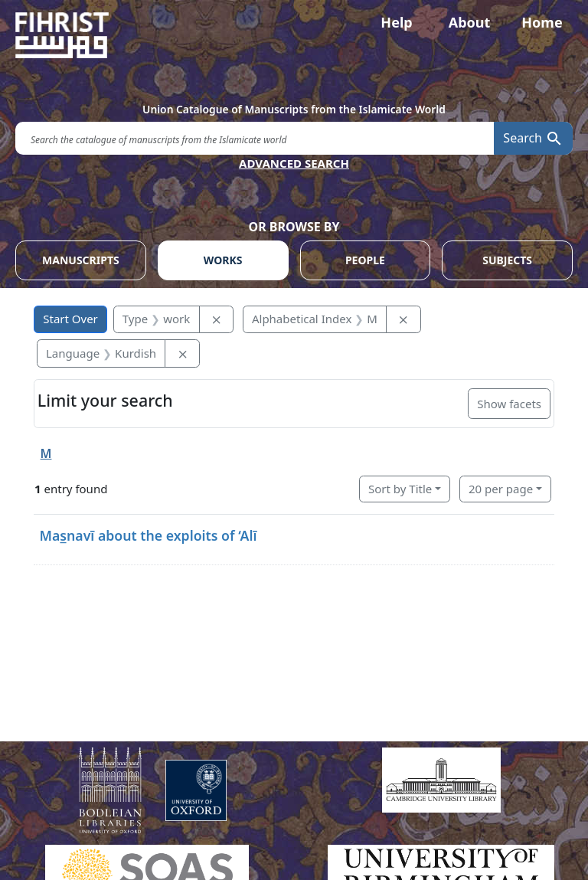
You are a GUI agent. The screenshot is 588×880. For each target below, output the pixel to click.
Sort (400, 489)
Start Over (70, 319)
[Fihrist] (294, 35)
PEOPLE (365, 260)
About (470, 22)
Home (542, 22)
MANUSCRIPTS (81, 260)
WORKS (223, 260)
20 (501, 489)
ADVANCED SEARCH (294, 163)
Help (396, 22)
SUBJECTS (507, 260)
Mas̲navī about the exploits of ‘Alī (149, 535)
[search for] (255, 138)
